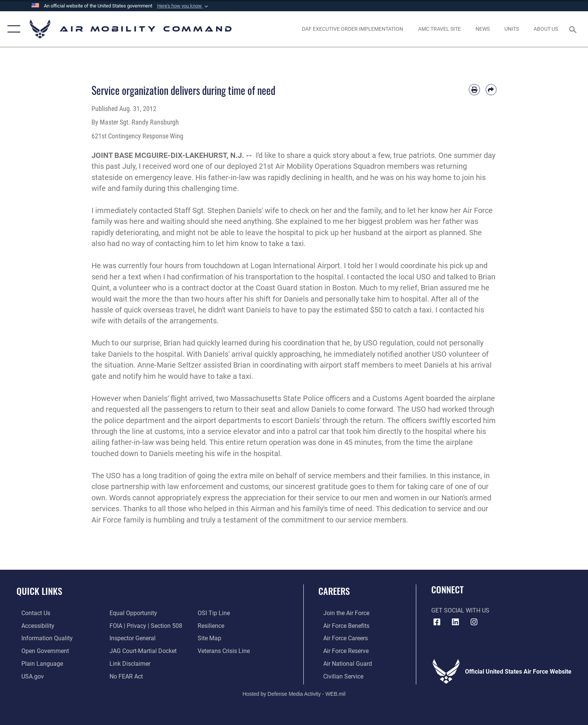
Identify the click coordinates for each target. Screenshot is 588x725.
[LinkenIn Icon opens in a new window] (455, 622)
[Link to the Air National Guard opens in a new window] (343, 663)
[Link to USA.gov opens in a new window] (28, 676)
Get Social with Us (460, 610)
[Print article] (474, 89)
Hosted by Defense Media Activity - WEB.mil (294, 693)
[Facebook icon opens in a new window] (437, 622)
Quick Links (39, 591)
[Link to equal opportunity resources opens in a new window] (132, 613)
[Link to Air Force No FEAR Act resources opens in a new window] (125, 676)
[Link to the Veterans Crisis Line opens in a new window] (225, 651)
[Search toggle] (574, 29)
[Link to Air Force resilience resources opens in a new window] (212, 625)
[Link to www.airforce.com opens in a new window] (341, 613)
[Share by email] (491, 89)
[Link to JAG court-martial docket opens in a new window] (142, 651)
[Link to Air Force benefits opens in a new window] (341, 625)
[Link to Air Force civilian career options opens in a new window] (338, 676)
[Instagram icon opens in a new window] (474, 622)
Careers (334, 591)
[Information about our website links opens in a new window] (128, 663)
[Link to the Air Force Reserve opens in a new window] (341, 651)
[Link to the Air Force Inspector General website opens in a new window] (131, 638)
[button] (183, 6)
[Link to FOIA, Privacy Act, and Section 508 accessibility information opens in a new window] (144, 625)
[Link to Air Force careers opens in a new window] (341, 638)
